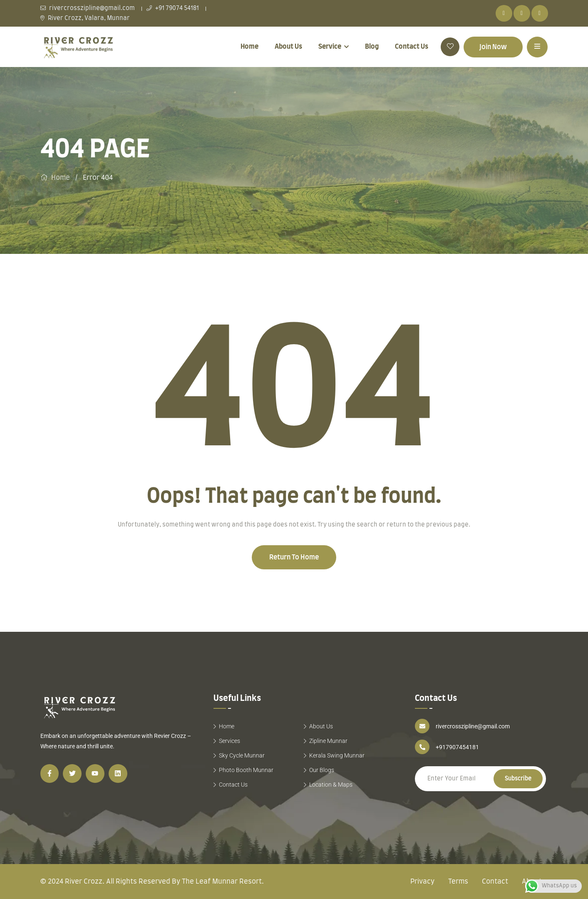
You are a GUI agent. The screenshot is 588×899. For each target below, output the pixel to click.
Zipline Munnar (328, 741)
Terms (458, 882)
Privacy (422, 882)
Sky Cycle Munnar (242, 755)
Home (249, 47)
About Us (288, 47)
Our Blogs (322, 770)
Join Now (493, 47)
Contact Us (412, 47)
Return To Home (294, 557)
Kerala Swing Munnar (337, 755)
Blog (372, 47)
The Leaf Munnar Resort (222, 882)
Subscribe (518, 779)
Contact (495, 882)
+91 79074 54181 (173, 8)
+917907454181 (457, 747)
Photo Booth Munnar (246, 770)
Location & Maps (331, 785)
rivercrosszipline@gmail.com (88, 8)
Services (229, 741)
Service (330, 47)
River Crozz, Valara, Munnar (85, 18)
